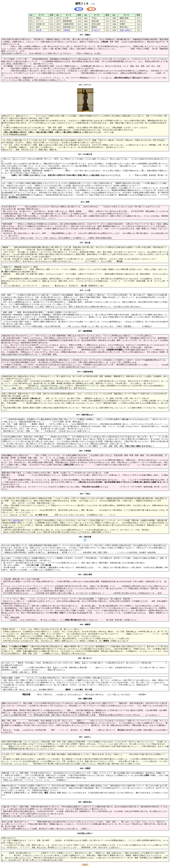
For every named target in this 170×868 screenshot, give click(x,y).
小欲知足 (66, 30)
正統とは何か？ (126, 30)
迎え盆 (39, 30)
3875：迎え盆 (85, 243)
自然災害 (16, 520)
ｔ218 (93, 4)
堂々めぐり (96, 30)
